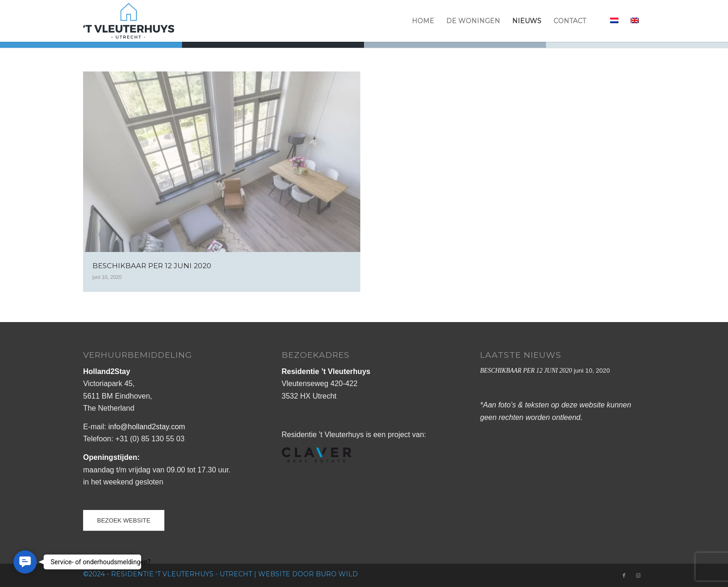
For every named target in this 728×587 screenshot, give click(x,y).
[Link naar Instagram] (638, 575)
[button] (25, 562)
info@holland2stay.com (146, 427)
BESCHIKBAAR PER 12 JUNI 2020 (526, 371)
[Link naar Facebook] (624, 575)
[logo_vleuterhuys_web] (129, 21)
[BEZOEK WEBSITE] (124, 520)
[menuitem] (423, 21)
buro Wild (337, 574)
